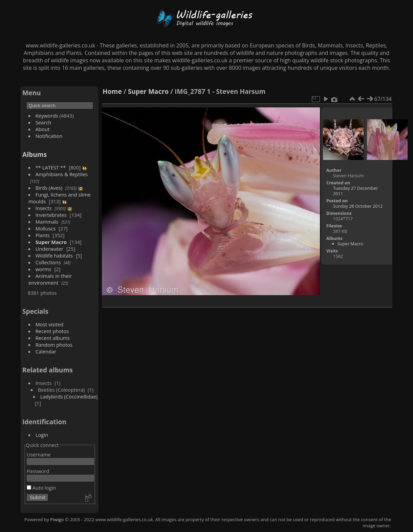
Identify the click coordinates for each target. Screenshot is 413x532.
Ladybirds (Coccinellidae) (69, 396)
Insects (44, 208)
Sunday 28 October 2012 (358, 206)
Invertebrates (51, 215)
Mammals (47, 222)
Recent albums (53, 338)
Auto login (41, 488)
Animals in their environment (50, 279)
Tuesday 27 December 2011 (356, 191)
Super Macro (51, 242)
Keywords (47, 116)
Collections (48, 262)
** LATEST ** (51, 167)
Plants (43, 235)
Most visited (50, 324)
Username (39, 454)
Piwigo (57, 519)
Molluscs (46, 228)
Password (38, 471)
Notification (49, 136)
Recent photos (52, 331)
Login (42, 435)
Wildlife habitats (54, 255)
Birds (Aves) (49, 188)
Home (112, 91)
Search (44, 122)
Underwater (49, 249)
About (42, 129)
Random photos (54, 345)
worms (44, 269)
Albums (35, 154)
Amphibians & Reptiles (62, 174)
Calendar (46, 351)
